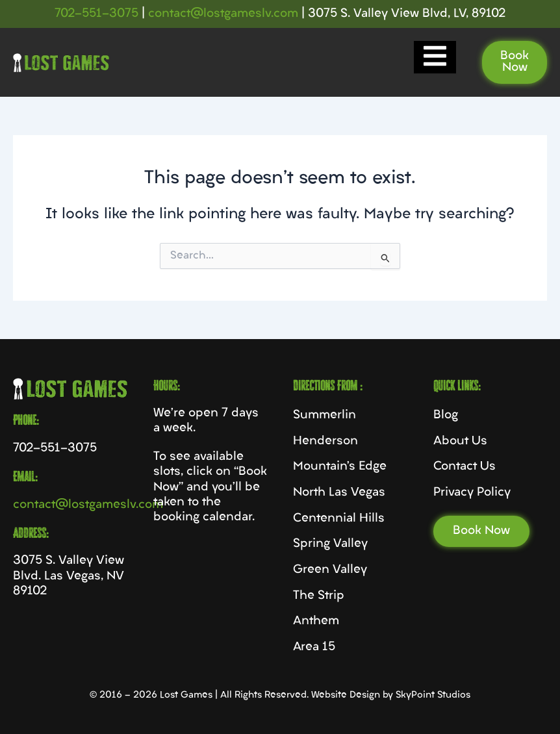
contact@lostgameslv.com (223, 14)
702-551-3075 (96, 14)
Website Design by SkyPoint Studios (391, 695)
